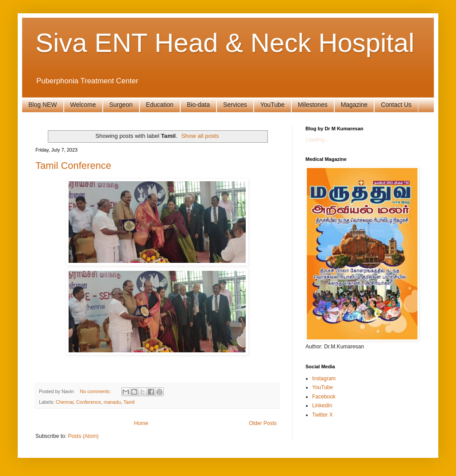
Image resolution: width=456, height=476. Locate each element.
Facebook (324, 397)
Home (141, 423)
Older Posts (263, 423)
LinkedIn (322, 406)
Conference (89, 402)
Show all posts (200, 136)
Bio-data (198, 105)
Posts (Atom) (83, 436)
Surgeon (121, 105)
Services (235, 105)
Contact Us (396, 105)
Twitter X (323, 415)
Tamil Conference (73, 166)
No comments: (96, 391)
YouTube (272, 105)
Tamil (129, 402)
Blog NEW (43, 105)
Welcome (83, 105)
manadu (112, 402)
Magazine (354, 105)
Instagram (324, 378)
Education (160, 105)
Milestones (313, 105)
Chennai (65, 402)
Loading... (317, 140)
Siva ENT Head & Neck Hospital (225, 43)
